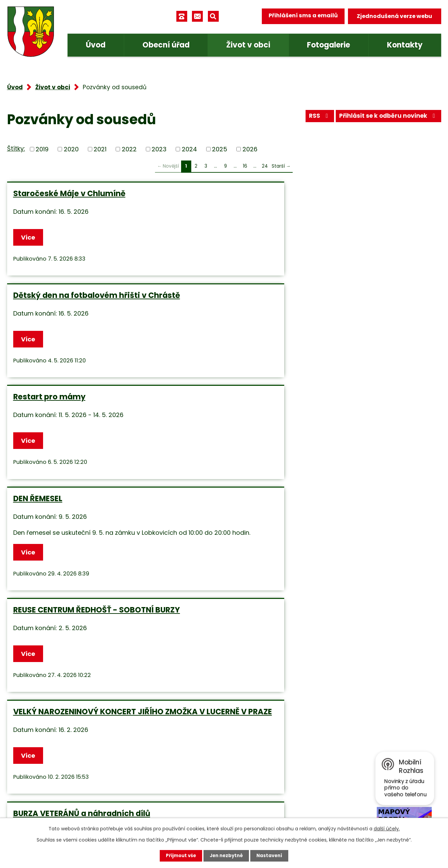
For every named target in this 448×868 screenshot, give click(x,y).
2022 (129, 149)
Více (30, 238)
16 (245, 166)
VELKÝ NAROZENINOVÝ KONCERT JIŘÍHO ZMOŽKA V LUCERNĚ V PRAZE (367, 318)
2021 (100, 149)
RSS (313, 118)
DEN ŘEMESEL (38, 308)
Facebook (160, 806)
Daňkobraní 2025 (47, 554)
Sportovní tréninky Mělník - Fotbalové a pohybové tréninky (367, 559)
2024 (189, 149)
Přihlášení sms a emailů (301, 16)
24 (265, 166)
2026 (250, 149)
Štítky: (16, 148)
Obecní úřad (166, 45)
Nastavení (272, 855)
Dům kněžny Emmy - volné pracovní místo (212, 444)
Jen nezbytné (227, 855)
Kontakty (405, 45)
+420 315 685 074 (172, 766)
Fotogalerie (328, 45)
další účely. (387, 828)
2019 (42, 149)
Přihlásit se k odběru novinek (386, 118)
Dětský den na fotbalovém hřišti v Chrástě (223, 198)
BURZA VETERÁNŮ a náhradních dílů (74, 444)
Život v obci (248, 45)
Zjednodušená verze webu (394, 16)
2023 (159, 149)
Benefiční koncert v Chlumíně (218, 554)
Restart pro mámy (342, 193)
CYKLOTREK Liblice (341, 439)
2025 (220, 149)
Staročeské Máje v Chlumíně (69, 193)
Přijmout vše (179, 855)
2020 (71, 149)
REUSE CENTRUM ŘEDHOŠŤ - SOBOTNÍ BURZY (211, 313)
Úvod (96, 45)
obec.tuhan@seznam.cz (181, 786)
